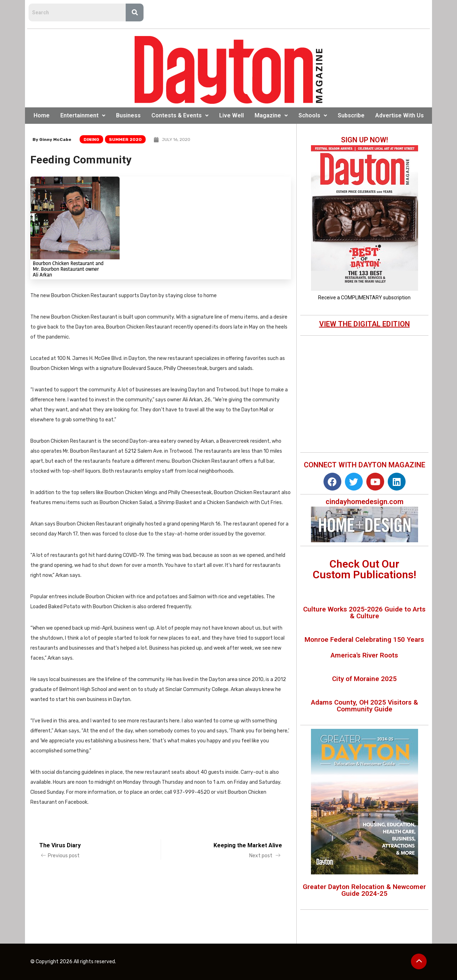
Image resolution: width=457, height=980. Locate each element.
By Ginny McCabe (52, 139)
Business (128, 115)
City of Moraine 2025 (364, 679)
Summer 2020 (125, 139)
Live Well (232, 115)
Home (42, 115)
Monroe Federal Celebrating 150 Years (364, 639)
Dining (91, 139)
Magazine (271, 115)
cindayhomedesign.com (365, 502)
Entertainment (83, 115)
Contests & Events (180, 115)
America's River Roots (364, 655)
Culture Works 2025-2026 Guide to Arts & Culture (364, 613)
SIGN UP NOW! (365, 140)
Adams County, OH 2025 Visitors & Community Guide (365, 706)
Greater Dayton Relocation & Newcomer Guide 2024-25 (364, 890)
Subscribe (351, 115)
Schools (313, 115)
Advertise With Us (400, 115)
